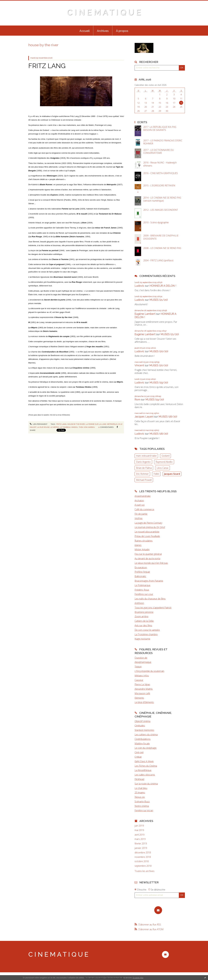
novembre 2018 (143, 857)
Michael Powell (144, 480)
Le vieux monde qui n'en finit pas (151, 563)
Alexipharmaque (143, 662)
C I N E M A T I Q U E (104, 12)
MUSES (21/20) (159, 300)
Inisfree (139, 518)
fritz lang (61, 424)
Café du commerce (144, 509)
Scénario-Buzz (142, 801)
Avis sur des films (143, 625)
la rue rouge (43, 427)
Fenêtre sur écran (144, 810)
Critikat (138, 757)
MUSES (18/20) (168, 417)
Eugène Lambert (145, 314)
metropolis (112, 424)
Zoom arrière (141, 616)
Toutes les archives (145, 871)
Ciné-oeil (139, 752)
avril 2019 (140, 835)
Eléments (139, 698)
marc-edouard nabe (146, 456)
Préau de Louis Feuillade (147, 536)
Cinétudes (140, 726)
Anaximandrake (143, 496)
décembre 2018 (143, 853)
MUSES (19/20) (159, 382)
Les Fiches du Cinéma (146, 766)
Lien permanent (39, 424)
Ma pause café (142, 693)
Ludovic (139, 286)
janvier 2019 (141, 848)
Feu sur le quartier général (148, 554)
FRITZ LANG (47, 66)
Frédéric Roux (142, 590)
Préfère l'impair (142, 572)
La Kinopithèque (143, 770)
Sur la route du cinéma (146, 784)
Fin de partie (141, 514)
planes (138, 545)
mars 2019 (140, 839)
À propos (122, 31)
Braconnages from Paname (149, 581)
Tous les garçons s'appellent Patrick (153, 608)
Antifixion (139, 603)
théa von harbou (87, 427)
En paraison (141, 567)
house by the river (76, 424)
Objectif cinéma (142, 721)
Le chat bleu (141, 788)
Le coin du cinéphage (146, 748)
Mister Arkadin (142, 549)
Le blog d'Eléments (144, 702)
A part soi (140, 505)
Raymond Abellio (164, 462)
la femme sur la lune (96, 424)
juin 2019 (139, 826)
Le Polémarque (142, 585)
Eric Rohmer (142, 474)
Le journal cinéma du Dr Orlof (150, 527)
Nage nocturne (142, 639)
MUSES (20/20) (159, 351)
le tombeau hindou (69, 427)
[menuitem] (84, 31)
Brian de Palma (144, 468)
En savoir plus (138, 978)
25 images (140, 792)
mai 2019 (139, 830)
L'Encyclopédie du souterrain (149, 671)
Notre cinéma (142, 806)
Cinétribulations (143, 739)
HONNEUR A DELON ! (163, 286)
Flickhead (139, 779)
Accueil (84, 31)
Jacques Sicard (172, 474)
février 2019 (141, 844)
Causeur (139, 680)
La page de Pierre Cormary (148, 523)
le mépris (55, 427)
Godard (165, 456)
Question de (141, 658)
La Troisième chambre (146, 634)
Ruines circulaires (144, 541)
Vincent (139, 365)
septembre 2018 (143, 866)
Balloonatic (140, 576)
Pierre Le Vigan (142, 684)
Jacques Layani (144, 417)
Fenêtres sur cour (144, 594)
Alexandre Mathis (144, 689)
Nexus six (140, 797)
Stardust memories (144, 730)
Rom (137, 399)
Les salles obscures (145, 775)
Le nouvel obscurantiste (147, 532)
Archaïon (139, 501)
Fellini (156, 474)
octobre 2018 (142, 861)
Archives (103, 31)
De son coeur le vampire (147, 630)
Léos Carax (162, 468)
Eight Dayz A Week (144, 761)
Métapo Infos (142, 676)
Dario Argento (143, 462)
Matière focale (142, 744)
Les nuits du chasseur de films (150, 599)
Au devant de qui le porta (147, 558)
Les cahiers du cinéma (146, 735)
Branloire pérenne (144, 612)
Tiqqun (138, 667)
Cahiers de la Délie (144, 621)
